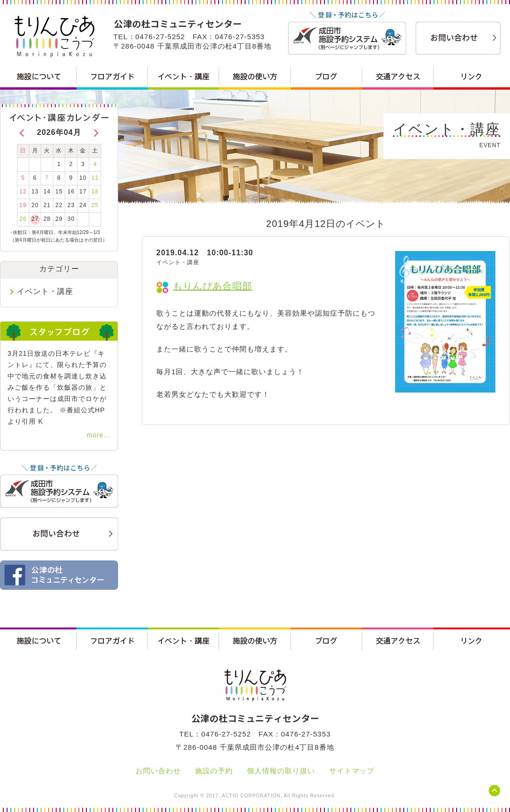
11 (95, 178)
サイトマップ (352, 771)
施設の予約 (214, 771)
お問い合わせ (158, 771)
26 (23, 219)
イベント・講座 (45, 291)
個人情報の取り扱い (281, 771)
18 (95, 192)
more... (98, 435)
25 (95, 205)
